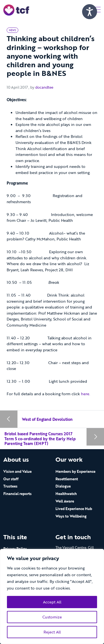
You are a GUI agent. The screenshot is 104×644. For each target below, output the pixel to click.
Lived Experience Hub (74, 509)
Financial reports (17, 494)
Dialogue (63, 486)
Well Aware (65, 501)
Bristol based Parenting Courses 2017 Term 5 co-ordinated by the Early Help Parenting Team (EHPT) (40, 439)
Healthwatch (66, 494)
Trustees (10, 486)
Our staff (11, 479)
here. (86, 394)
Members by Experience (75, 471)
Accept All (52, 602)
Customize (52, 617)
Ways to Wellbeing (71, 516)
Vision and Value (17, 471)
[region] (52, 596)
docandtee (44, 87)
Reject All (52, 632)
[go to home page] (16, 10)
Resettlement (67, 479)
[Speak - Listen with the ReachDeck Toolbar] (90, 12)
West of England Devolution (47, 419)
